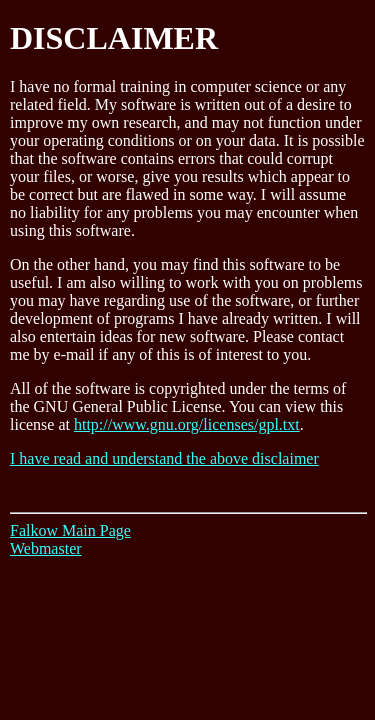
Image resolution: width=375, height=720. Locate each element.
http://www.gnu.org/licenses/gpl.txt (187, 424)
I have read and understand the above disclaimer (164, 458)
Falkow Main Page (70, 530)
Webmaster (46, 548)
